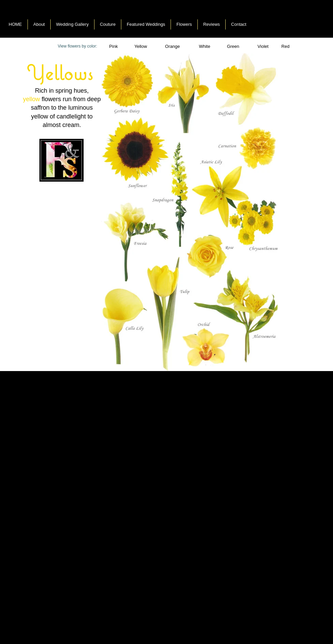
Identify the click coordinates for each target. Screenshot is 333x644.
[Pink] (113, 47)
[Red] (285, 47)
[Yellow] (141, 47)
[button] (205, 47)
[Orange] (172, 47)
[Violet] (263, 47)
